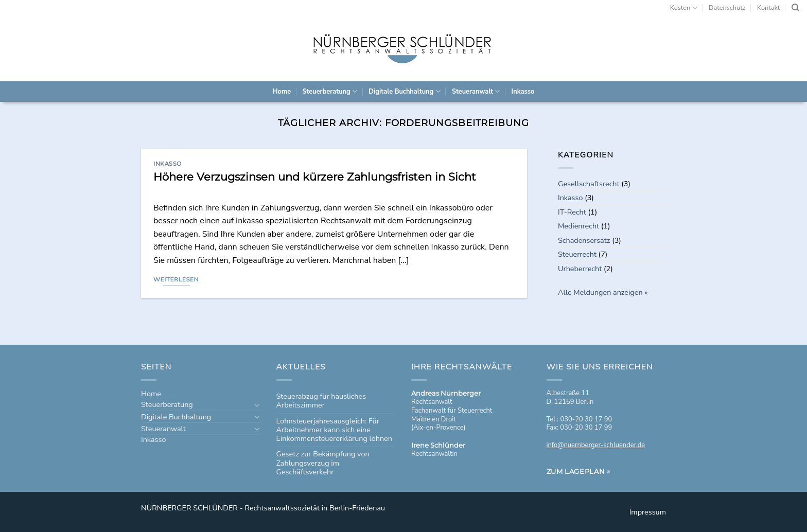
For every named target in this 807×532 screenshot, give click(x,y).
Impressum (648, 512)
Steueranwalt (476, 91)
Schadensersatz (584, 240)
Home (282, 92)
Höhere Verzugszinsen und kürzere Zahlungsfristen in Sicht (315, 177)
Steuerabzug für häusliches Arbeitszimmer (321, 401)
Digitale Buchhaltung (404, 91)
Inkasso (523, 92)
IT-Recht (572, 212)
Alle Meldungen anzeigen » (603, 292)
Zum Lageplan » (578, 471)
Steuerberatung (329, 91)
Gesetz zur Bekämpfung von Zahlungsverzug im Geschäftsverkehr (323, 463)
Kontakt (768, 8)
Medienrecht (578, 226)
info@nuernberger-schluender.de (596, 445)
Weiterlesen (176, 279)
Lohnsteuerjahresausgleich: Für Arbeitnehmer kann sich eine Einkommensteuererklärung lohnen (334, 430)
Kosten (684, 8)
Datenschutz (727, 8)
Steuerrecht (577, 254)
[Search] (795, 8)
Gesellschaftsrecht (589, 184)
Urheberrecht (580, 269)
